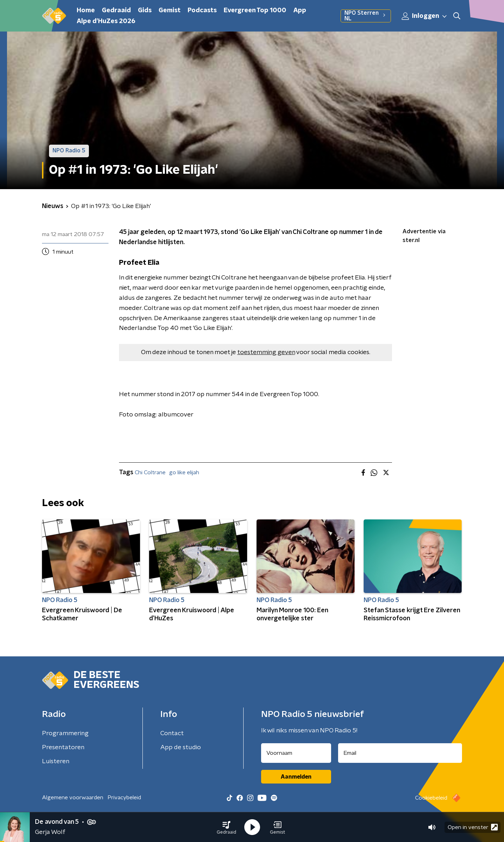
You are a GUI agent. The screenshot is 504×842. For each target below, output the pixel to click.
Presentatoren (63, 747)
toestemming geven (266, 352)
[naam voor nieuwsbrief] (296, 753)
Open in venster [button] (473, 827)
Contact (172, 733)
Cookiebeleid (431, 798)
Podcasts (202, 11)
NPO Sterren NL (366, 16)
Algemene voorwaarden (73, 798)
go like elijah (184, 472)
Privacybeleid (124, 798)
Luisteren (56, 761)
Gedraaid (116, 11)
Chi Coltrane (150, 472)
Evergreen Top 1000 (255, 11)
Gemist (170, 11)
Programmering (65, 733)
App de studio (181, 747)
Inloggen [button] (425, 16)
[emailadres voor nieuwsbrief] (400, 753)
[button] (226, 827)
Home (86, 11)
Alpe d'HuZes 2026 (106, 21)
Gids (145, 11)
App (300, 11)
